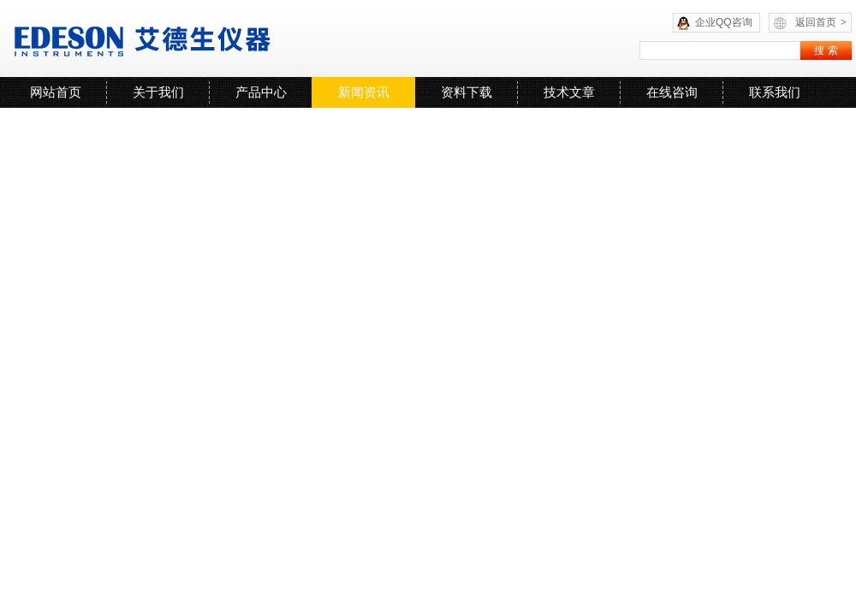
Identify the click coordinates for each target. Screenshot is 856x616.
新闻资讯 (364, 92)
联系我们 (775, 92)
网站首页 (56, 92)
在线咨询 (672, 92)
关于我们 (158, 92)
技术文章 (569, 92)
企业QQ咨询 (724, 22)
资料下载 (467, 92)
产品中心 (261, 92)
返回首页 (821, 22)
